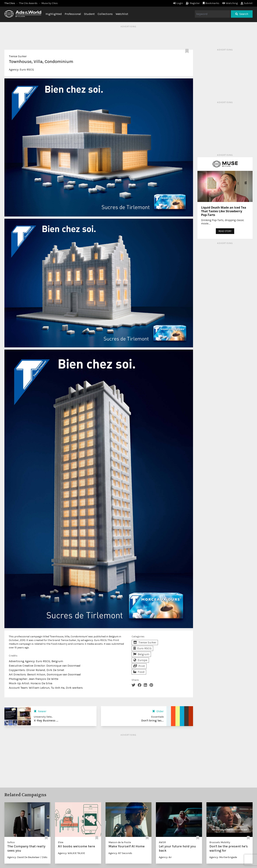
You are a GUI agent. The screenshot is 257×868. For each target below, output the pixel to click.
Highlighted (54, 14)
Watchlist (122, 14)
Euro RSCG (27, 69)
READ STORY (225, 231)
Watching (230, 3)
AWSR (162, 842)
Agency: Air (165, 857)
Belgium (141, 654)
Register (193, 3)
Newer (40, 711)
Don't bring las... (152, 720)
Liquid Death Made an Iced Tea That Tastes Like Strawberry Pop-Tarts (224, 211)
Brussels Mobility (220, 842)
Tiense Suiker (18, 56)
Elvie (61, 842)
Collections (105, 14)
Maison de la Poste (120, 842)
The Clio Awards (28, 3)
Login (178, 3)
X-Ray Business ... (46, 720)
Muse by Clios (50, 3)
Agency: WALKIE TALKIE (71, 853)
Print (139, 666)
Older (158, 711)
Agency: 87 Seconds (120, 853)
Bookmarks (211, 3)
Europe (140, 660)
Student (89, 14)
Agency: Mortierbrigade (223, 857)
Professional (73, 14)
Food (139, 672)
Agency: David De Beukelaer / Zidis (27, 857)
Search (242, 14)
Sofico (11, 842)
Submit (247, 3)
